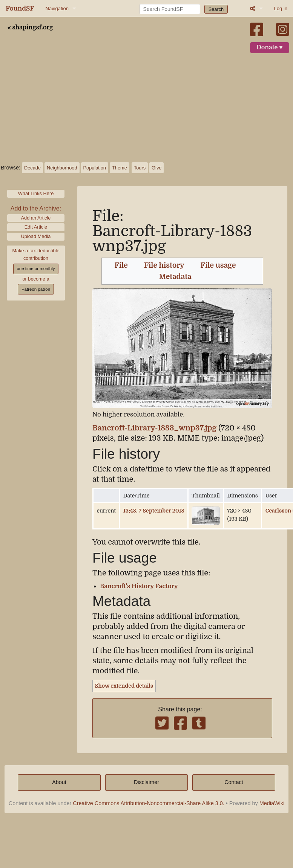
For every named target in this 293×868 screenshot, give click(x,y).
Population (95, 168)
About (59, 782)
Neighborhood (62, 168)
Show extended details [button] (124, 686)
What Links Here (36, 193)
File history (164, 265)
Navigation (57, 8)
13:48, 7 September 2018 (154, 511)
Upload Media (36, 236)
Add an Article (36, 218)
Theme (120, 168)
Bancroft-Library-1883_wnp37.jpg (154, 428)
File (121, 265)
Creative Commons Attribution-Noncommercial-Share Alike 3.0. (149, 803)
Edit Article (36, 227)
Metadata (175, 277)
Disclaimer (146, 782)
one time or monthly (36, 268)
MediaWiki (272, 803)
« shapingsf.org (30, 27)
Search (216, 9)
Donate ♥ (270, 47)
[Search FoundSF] (170, 9)
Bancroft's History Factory (139, 586)
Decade (32, 168)
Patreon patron (36, 289)
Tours (140, 168)
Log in (281, 8)
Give (156, 168)
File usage (218, 265)
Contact (234, 782)
